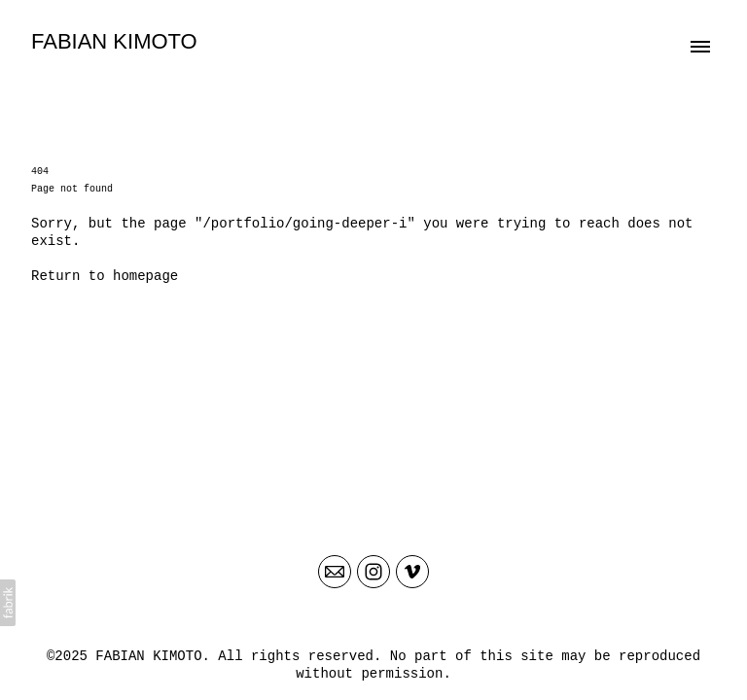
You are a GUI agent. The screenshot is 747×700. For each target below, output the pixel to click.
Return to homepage (105, 276)
